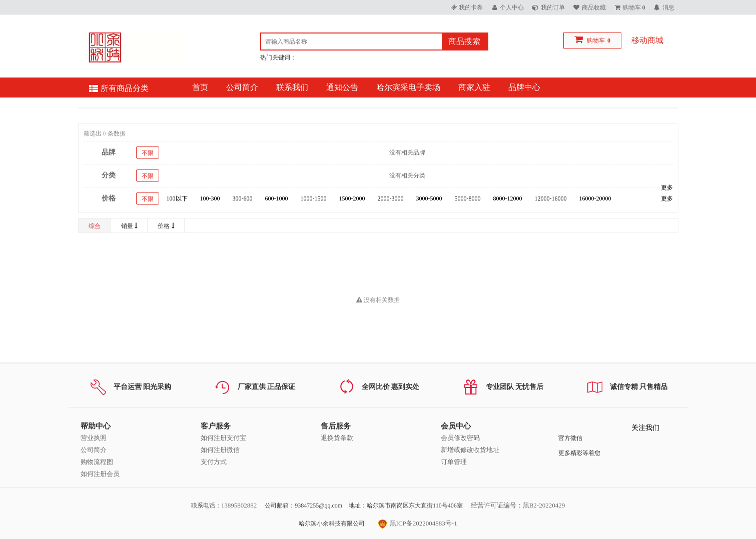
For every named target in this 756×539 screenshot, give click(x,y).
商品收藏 (594, 7)
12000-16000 (551, 198)
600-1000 (277, 198)
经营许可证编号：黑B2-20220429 (518, 505)
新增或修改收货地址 (470, 450)
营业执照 (94, 438)
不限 (148, 153)
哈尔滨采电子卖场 (408, 87)
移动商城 (647, 40)
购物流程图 (97, 462)
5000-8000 (468, 198)
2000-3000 (391, 198)
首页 (200, 87)
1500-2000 (352, 198)
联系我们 (292, 87)
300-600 (243, 198)
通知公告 (342, 87)
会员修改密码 (460, 438)
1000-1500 (314, 198)
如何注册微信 (220, 450)
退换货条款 (337, 438)
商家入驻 (474, 87)
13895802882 (239, 505)
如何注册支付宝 (223, 438)
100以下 (177, 198)
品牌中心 (524, 87)
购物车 (596, 40)
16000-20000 (595, 198)
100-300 (210, 198)
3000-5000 (429, 198)
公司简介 (242, 87)
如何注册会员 (100, 474)
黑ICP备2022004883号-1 (417, 523)
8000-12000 (508, 198)
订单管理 (454, 462)
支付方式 (214, 462)
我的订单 (553, 7)
